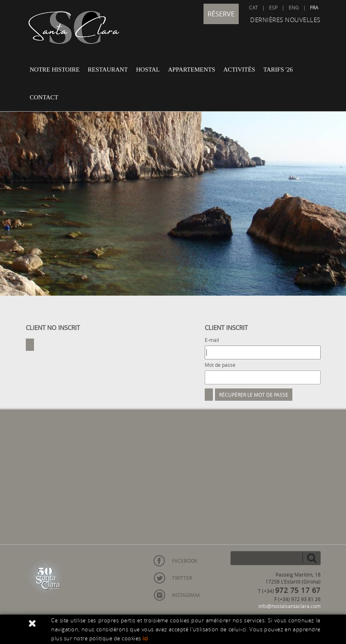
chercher (312, 558)
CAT (253, 7)
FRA (314, 7)
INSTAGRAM (186, 595)
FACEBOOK (185, 561)
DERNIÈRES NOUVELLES (285, 20)
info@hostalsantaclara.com (289, 606)
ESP (273, 7)
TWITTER (182, 578)
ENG (294, 7)
